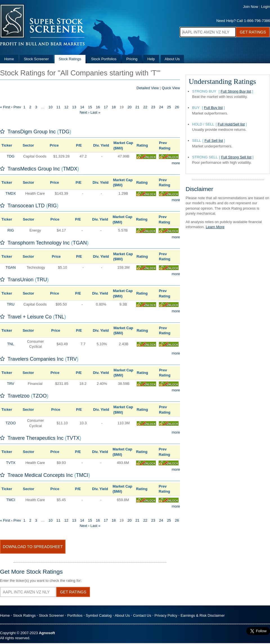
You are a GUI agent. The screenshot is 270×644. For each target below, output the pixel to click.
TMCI (82, 475)
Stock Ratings (70, 59)
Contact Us (142, 615)
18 (114, 107)
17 (106, 107)
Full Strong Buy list (236, 91)
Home (9, 59)
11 (58, 107)
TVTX (73, 438)
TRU (42, 280)
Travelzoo (19, 396)
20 (129, 107)
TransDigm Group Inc (32, 132)
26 (177, 107)
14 (82, 107)
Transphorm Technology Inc (39, 243)
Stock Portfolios (104, 59)
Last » (95, 112)
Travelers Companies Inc (36, 359)
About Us (172, 59)
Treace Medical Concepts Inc (40, 475)
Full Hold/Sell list (231, 124)
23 (153, 107)
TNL (60, 317)
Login (265, 7)
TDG (64, 132)
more (176, 163)
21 (137, 107)
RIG (52, 206)
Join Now (250, 7)
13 (74, 107)
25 (169, 107)
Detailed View (148, 88)
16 (98, 107)
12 (66, 107)
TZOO (40, 396)
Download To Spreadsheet (33, 547)
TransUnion (21, 280)
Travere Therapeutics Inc (36, 438)
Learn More (215, 227)
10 (50, 107)
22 (145, 107)
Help (151, 59)
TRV (72, 359)
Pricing (132, 59)
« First (5, 107)
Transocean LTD (26, 206)
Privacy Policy (166, 615)
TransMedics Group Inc (34, 169)
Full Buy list (213, 108)
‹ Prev (16, 107)
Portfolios (75, 615)
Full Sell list (214, 141)
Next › (85, 112)
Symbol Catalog (99, 615)
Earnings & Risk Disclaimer (203, 615)
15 (90, 107)
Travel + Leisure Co (30, 317)
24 (161, 107)
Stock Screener (36, 59)
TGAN (80, 243)
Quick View (171, 88)
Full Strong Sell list (236, 157)
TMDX (70, 169)
